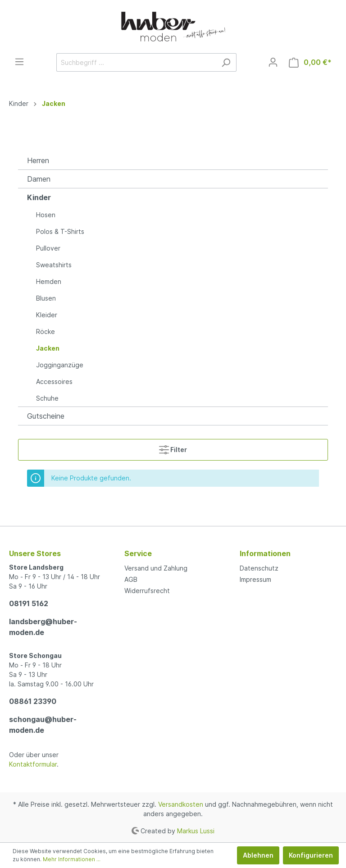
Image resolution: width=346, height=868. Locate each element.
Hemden (49, 281)
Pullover (48, 248)
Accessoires (54, 381)
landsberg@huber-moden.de (43, 627)
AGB (131, 579)
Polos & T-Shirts (60, 231)
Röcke (46, 331)
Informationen (265, 553)
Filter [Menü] (173, 448)
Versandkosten (181, 804)
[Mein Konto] (273, 62)
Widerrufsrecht (147, 591)
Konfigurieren (311, 855)
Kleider (47, 315)
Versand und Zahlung (156, 568)
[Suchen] (226, 62)
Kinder (39, 197)
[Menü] (19, 62)
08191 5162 (29, 603)
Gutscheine (46, 416)
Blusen (46, 298)
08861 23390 (33, 701)
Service (138, 553)
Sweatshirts (54, 265)
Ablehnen (258, 855)
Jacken (48, 348)
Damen (39, 179)
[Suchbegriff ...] (136, 62)
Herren (38, 160)
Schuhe (47, 398)
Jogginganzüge (60, 365)
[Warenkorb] (310, 62)
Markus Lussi (196, 830)
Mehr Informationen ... (72, 859)
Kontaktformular (33, 764)
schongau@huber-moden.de (43, 725)
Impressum (255, 579)
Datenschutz (259, 568)
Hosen (46, 215)
